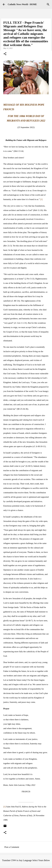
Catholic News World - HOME (22, 4)
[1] (41, 199)
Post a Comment (12, 847)
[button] (5, 54)
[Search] (48, 4)
